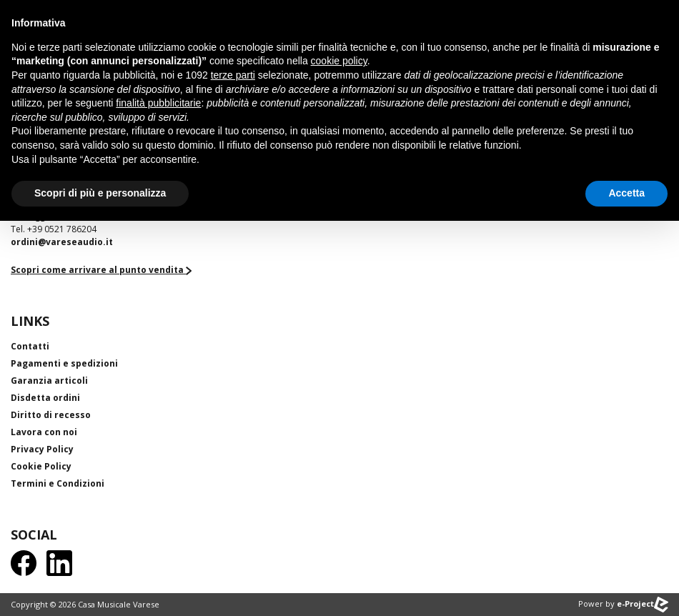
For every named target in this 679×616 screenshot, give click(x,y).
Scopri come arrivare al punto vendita (101, 270)
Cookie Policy (41, 466)
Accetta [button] (626, 193)
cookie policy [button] (339, 61)
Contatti (30, 346)
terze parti (233, 75)
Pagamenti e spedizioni (64, 363)
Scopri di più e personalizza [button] (100, 193)
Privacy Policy (42, 449)
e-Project (643, 603)
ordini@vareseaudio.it (62, 242)
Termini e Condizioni (58, 483)
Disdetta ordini (45, 398)
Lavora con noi (44, 432)
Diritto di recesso (51, 415)
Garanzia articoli (49, 381)
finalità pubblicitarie (158, 103)
